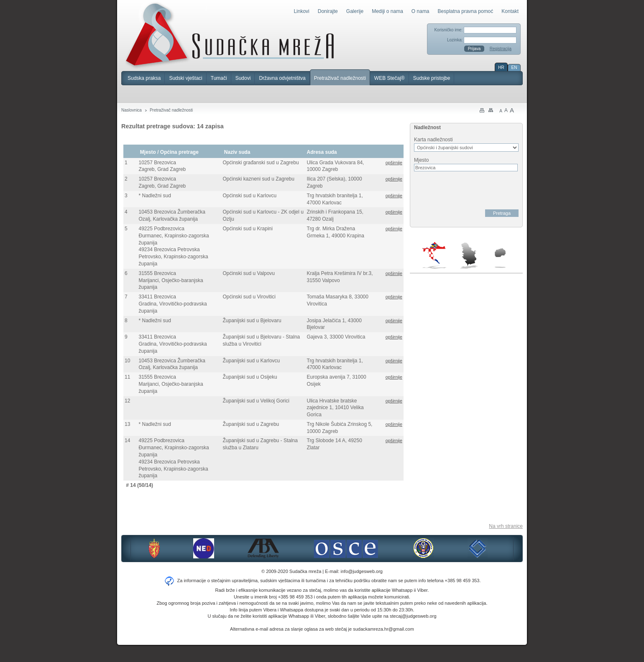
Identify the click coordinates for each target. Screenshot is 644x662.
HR (501, 67)
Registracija (501, 49)
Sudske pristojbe (432, 78)
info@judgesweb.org (362, 571)
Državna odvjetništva (282, 78)
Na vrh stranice (506, 526)
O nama (420, 11)
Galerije (355, 11)
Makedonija (500, 258)
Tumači (219, 78)
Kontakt (510, 11)
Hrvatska (435, 255)
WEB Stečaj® (390, 78)
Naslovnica (132, 110)
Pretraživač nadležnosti (340, 78)
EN (514, 67)
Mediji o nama (387, 11)
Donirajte (328, 11)
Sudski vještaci (185, 78)
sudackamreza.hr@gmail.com (383, 629)
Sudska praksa (144, 78)
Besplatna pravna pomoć (466, 11)
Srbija (469, 255)
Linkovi (301, 11)
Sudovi (243, 78)
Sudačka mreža (230, 35)
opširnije (394, 163)
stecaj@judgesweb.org (413, 616)
